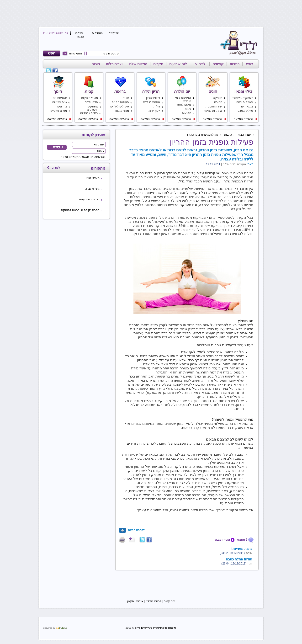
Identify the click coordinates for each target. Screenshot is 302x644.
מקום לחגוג (184, 105)
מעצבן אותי (93, 178)
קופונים (218, 64)
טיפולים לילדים (120, 106)
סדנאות (187, 113)
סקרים (158, 64)
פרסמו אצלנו (79, 35)
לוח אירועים (178, 64)
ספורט (218, 102)
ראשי (249, 64)
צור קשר (114, 33)
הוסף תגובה (225, 540)
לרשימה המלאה (245, 119)
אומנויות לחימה (213, 111)
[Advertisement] (150, 13)
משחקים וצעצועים (93, 108)
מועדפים (97, 33)
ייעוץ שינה (154, 111)
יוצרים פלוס (114, 64)
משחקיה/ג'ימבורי (243, 98)
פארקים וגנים (245, 102)
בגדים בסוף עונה (89, 199)
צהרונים (62, 106)
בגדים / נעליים (89, 113)
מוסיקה (218, 98)
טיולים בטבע (245, 111)
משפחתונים (60, 98)
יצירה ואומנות (214, 106)
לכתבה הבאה (132, 530)
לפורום (56, 168)
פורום (96, 64)
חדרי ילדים (91, 102)
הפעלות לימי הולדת (183, 100)
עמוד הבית (244, 135)
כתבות (235, 64)
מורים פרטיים (59, 111)
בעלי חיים (247, 106)
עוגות (188, 109)
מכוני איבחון (122, 111)
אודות (140, 601)
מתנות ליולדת (152, 102)
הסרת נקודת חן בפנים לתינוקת (80, 210)
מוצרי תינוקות (90, 98)
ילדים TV (200, 64)
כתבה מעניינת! (242, 549)
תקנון (131, 601)
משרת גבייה (92, 189)
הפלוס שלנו (138, 64)
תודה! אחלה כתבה (239, 559)
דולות (157, 106)
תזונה (126, 98)
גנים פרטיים (60, 102)
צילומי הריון (153, 98)
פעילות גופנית (120, 102)
